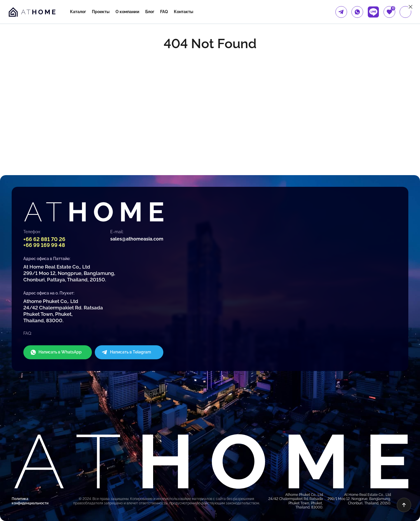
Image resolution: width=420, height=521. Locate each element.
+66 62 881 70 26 (44, 239)
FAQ (164, 12)
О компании (127, 12)
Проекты (101, 12)
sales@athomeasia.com (137, 239)
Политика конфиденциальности (30, 501)
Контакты (184, 12)
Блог (150, 12)
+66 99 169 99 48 (44, 245)
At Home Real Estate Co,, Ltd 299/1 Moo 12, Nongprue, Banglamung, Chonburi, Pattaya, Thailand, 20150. (69, 273)
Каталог (78, 12)
